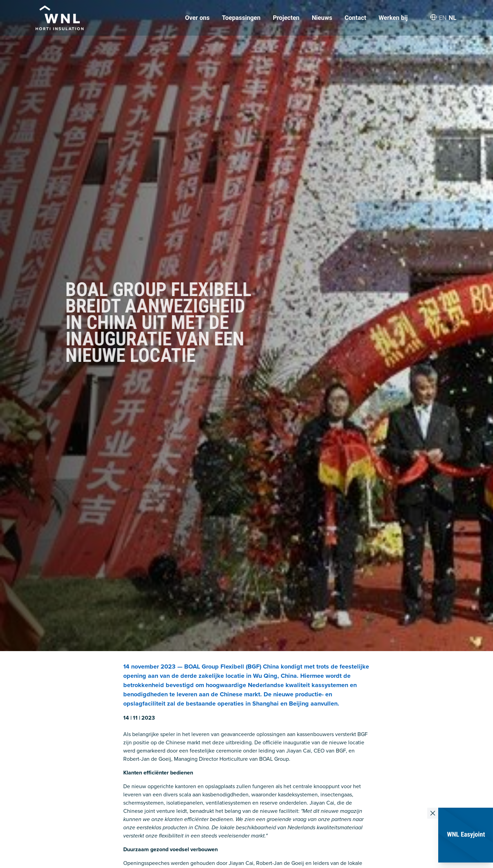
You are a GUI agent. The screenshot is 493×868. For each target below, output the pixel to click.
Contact (355, 18)
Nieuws (322, 18)
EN (443, 18)
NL (453, 18)
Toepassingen (241, 18)
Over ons (197, 18)
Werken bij (393, 18)
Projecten (286, 18)
